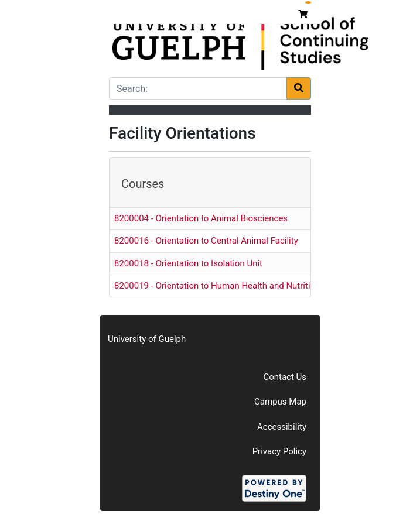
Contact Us (285, 377)
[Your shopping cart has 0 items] (304, 14)
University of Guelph (147, 339)
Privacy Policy (279, 451)
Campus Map (280, 402)
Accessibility (282, 427)
